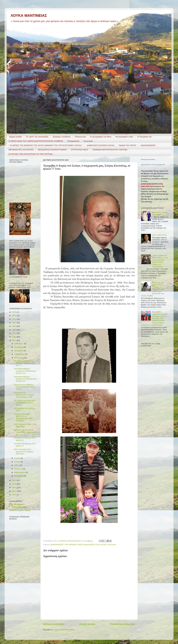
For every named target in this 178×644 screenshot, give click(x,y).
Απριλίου (18, 469)
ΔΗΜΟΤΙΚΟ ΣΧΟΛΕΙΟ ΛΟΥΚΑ (101, 145)
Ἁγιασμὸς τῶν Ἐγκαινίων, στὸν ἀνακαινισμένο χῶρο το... (25, 432)
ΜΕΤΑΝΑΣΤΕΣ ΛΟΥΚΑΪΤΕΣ (21, 150)
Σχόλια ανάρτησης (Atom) (64, 630)
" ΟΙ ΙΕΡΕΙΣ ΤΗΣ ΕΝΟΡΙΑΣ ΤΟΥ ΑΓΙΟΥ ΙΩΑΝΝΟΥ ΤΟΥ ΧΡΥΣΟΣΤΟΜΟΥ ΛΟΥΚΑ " (46, 145)
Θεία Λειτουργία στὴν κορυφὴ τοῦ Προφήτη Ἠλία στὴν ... (23, 451)
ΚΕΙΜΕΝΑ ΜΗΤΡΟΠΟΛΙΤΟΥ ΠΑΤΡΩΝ (110, 150)
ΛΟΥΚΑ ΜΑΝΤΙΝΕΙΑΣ (29, 16)
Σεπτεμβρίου (20, 354)
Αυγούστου (19, 358)
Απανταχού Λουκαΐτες (148, 159)
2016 (14, 480)
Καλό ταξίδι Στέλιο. (160, 235)
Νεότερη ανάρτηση (54, 624)
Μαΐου (17, 465)
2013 (14, 491)
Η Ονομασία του (144, 137)
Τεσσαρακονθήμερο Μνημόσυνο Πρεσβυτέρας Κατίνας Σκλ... (25, 379)
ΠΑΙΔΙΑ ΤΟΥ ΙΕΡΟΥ (128, 145)
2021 (14, 326)
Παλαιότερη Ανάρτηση (123, 624)
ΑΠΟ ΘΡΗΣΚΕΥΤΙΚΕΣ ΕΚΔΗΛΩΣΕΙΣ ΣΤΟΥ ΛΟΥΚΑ (86, 545)
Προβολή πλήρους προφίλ (20, 510)
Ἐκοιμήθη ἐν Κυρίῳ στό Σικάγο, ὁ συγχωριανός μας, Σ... (24, 363)
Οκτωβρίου (19, 351)
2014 (14, 487)
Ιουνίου (18, 462)
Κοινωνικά (88, 141)
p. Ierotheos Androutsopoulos (20, 506)
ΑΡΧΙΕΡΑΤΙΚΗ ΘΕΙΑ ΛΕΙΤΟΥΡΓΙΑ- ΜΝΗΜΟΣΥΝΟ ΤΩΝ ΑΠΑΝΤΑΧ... (23, 417)
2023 (14, 319)
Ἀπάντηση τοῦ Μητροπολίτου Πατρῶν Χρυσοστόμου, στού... (24, 395)
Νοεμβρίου (19, 347)
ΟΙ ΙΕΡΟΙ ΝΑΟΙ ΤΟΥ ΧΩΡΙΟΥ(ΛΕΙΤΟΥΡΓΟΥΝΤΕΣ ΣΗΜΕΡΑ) (36, 141)
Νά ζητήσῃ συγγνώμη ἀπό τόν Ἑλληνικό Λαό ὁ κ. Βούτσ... (24, 403)
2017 (14, 340)
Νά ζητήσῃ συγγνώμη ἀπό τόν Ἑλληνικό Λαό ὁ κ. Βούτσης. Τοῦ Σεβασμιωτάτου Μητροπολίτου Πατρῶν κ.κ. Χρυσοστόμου (154, 318)
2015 (14, 484)
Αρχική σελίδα (15, 137)
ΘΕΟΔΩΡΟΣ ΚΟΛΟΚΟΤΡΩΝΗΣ (52, 150)
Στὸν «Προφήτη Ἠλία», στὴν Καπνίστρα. (25, 425)
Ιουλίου (18, 458)
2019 (14, 333)
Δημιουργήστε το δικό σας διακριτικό (153, 165)
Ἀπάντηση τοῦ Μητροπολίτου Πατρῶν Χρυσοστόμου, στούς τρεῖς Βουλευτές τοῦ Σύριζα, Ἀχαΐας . (153, 289)
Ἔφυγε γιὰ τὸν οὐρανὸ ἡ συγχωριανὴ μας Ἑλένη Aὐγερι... (24, 387)
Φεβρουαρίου (20, 472)
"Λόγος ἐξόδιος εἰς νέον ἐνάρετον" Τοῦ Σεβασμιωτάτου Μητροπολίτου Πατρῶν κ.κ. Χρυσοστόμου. (160, 261)
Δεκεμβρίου (19, 344)
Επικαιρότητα (73, 141)
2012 (14, 495)
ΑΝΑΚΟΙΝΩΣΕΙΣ (148, 145)
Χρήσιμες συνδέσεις (62, 137)
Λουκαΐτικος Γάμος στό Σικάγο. (160, 213)
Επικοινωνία (80, 137)
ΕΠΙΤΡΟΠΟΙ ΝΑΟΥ (80, 150)
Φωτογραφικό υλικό (124, 137)
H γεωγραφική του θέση (101, 137)
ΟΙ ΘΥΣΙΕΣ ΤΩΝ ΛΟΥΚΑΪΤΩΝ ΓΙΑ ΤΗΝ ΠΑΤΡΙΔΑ (31, 154)
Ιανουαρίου (19, 476)
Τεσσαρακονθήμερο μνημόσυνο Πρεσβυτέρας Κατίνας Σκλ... (25, 371)
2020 (14, 330)
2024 (14, 316)
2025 (14, 312)
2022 (14, 323)
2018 (14, 337)
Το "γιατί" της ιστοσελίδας (37, 137)
